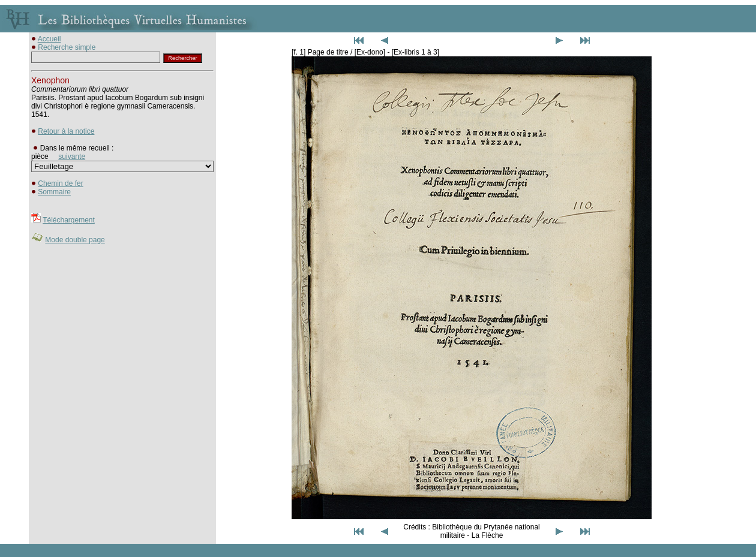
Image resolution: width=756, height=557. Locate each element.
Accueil (49, 39)
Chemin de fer (60, 183)
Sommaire (54, 192)
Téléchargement (69, 220)
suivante (72, 156)
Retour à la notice (66, 131)
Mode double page (75, 240)
